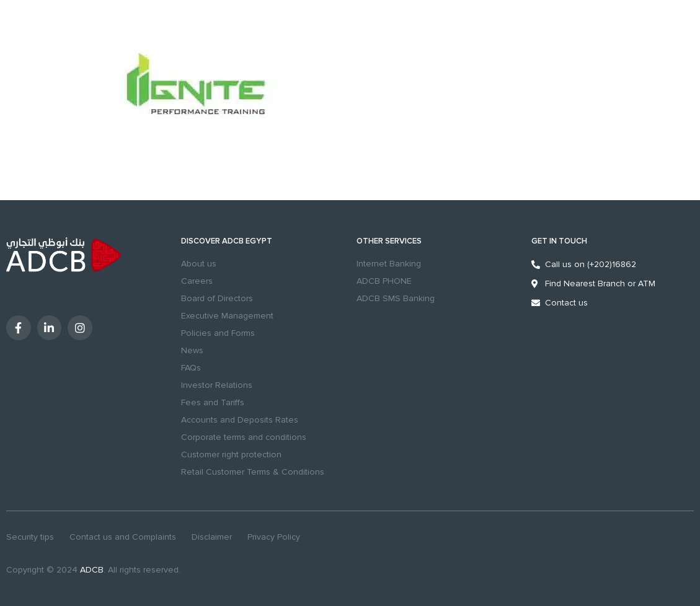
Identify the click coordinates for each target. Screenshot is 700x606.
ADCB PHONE (384, 281)
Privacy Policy (274, 537)
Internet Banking (389, 264)
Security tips (30, 537)
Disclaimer (212, 537)
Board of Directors (217, 298)
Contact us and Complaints (123, 537)
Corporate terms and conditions (244, 437)
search (466, 46)
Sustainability (163, 8)
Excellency (110, 8)
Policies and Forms (218, 333)
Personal (22, 8)
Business (64, 8)
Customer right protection (231, 454)
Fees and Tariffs (213, 402)
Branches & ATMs (502, 46)
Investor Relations (217, 385)
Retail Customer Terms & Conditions (253, 472)
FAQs (191, 368)
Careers (197, 281)
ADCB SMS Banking (396, 298)
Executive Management (227, 316)
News (192, 350)
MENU (16, 55)
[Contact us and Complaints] (536, 46)
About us (199, 264)
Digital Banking (631, 47)
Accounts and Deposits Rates (240, 420)
